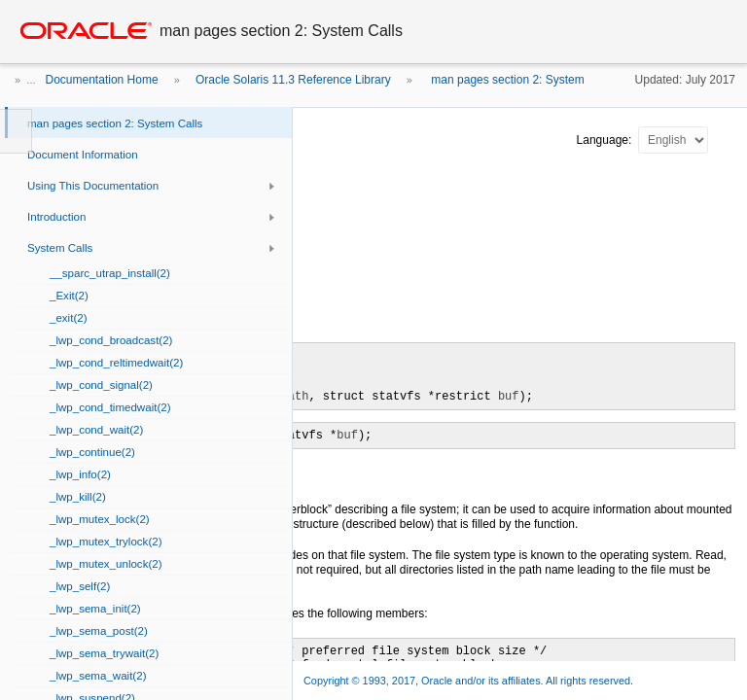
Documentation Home (102, 80)
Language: (606, 140)
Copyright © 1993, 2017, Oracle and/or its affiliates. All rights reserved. (468, 681)
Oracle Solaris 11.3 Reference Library (293, 80)
